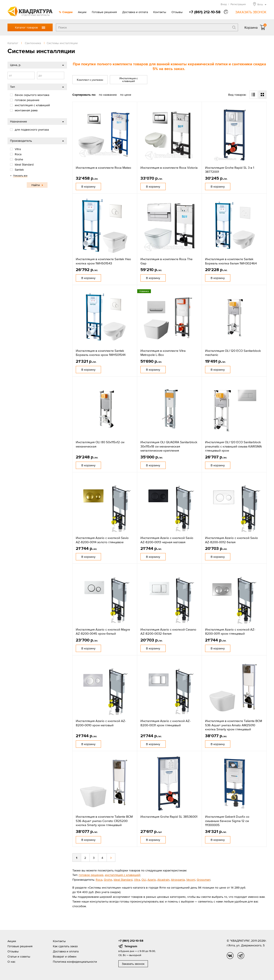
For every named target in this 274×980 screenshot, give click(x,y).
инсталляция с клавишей (122, 875)
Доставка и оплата (135, 12)
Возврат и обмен (65, 956)
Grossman (203, 880)
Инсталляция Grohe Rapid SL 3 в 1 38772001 (230, 170)
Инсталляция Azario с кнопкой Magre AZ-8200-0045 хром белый (103, 632)
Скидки (67, 12)
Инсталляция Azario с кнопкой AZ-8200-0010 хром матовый (101, 723)
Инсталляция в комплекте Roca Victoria (169, 168)
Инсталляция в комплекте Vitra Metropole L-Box (163, 353)
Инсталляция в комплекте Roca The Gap (166, 261)
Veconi (191, 880)
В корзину (88, 186)
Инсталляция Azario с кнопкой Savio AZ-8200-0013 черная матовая (167, 540)
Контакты (160, 12)
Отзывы (177, 12)
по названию (108, 95)
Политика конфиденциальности (75, 962)
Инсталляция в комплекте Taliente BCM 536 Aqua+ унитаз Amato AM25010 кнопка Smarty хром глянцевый (234, 725)
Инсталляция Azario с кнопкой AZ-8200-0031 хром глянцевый (166, 723)
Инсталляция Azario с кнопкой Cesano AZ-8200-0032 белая (168, 632)
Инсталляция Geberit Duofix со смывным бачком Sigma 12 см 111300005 (227, 821)
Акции (82, 12)
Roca (99, 880)
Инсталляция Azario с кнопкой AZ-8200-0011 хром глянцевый (230, 632)
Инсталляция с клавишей (129, 80)
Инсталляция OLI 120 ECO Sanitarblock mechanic (233, 353)
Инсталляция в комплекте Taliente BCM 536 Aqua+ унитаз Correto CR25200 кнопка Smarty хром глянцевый (104, 821)
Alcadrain (163, 880)
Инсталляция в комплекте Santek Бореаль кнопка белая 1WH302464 (231, 261)
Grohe (108, 880)
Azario (152, 880)
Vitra (137, 880)
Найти (36, 185)
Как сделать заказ (65, 946)
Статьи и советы (19, 956)
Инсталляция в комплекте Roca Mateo (103, 168)
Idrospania (178, 880)
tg (241, 956)
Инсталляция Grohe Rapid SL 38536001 (169, 817)
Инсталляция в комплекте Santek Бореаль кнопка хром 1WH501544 (101, 353)
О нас (11, 962)
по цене (126, 95)
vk (230, 956)
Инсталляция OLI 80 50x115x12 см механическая (100, 444)
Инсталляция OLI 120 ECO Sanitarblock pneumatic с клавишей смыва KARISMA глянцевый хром (233, 446)
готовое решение (91, 875)
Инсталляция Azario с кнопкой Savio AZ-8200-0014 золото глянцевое (102, 540)
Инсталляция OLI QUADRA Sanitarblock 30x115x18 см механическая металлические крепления (169, 446)
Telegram (131, 946)
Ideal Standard (123, 880)
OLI (144, 880)
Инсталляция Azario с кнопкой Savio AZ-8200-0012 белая (232, 540)
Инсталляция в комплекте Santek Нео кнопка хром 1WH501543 (103, 261)
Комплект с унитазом (90, 80)
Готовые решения (104, 12)
